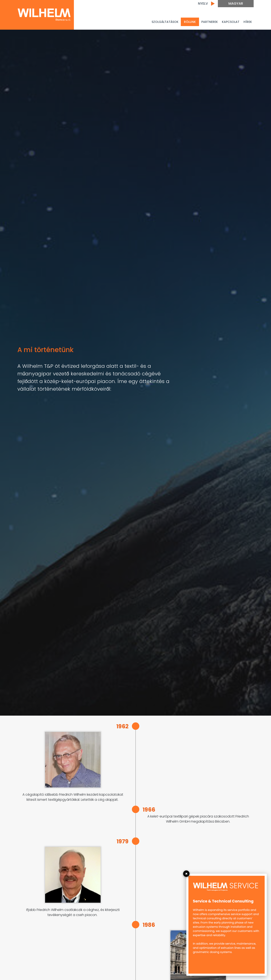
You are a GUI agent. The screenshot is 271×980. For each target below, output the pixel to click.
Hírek (248, 22)
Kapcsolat (231, 22)
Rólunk (190, 22)
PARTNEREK (210, 22)
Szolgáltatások (165, 22)
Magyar (236, 3)
